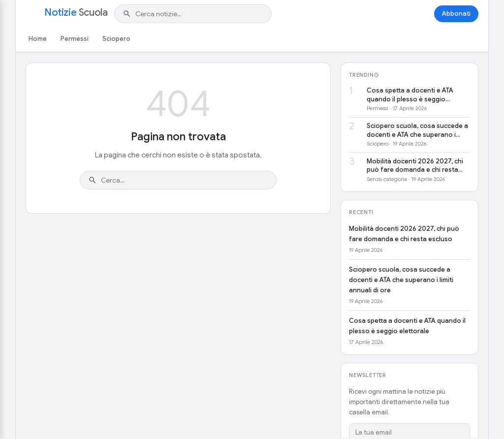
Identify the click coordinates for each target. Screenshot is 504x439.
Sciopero (116, 39)
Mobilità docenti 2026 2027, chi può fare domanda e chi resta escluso (415, 166)
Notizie (76, 13)
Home (38, 39)
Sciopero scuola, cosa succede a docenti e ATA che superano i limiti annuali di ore (417, 130)
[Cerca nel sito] (199, 14)
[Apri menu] (31, 14)
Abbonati (456, 14)
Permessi (75, 39)
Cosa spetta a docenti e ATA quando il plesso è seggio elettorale (410, 95)
